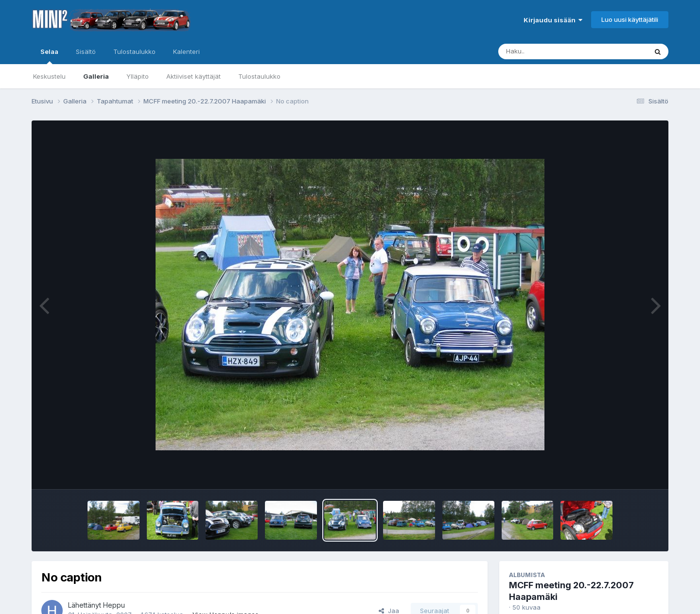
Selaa (49, 56)
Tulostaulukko (259, 76)
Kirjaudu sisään (553, 20)
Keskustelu (49, 76)
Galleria (96, 76)
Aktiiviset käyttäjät (193, 76)
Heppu (114, 605)
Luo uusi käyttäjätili (630, 19)
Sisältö (86, 51)
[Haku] (555, 51)
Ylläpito (138, 76)
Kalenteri (186, 51)
